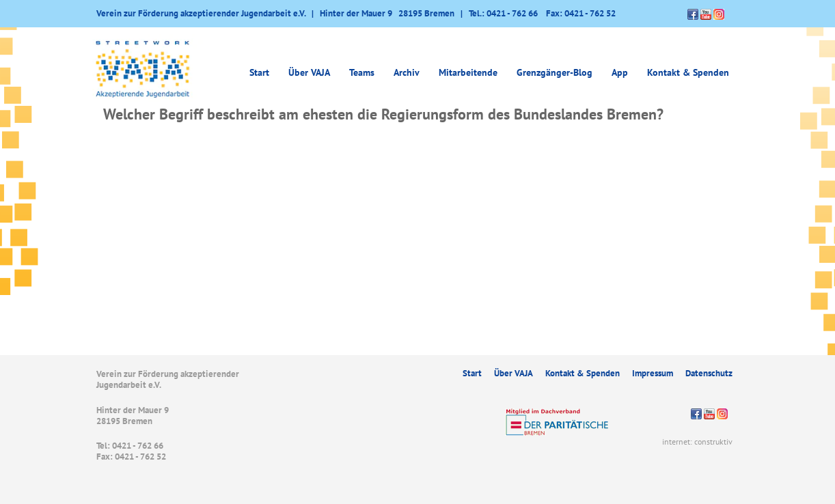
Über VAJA (309, 72)
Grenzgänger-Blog (555, 72)
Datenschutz (709, 373)
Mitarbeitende (468, 72)
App (620, 72)
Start (259, 72)
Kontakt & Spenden (688, 72)
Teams (362, 72)
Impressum (653, 373)
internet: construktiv (697, 442)
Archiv (407, 72)
